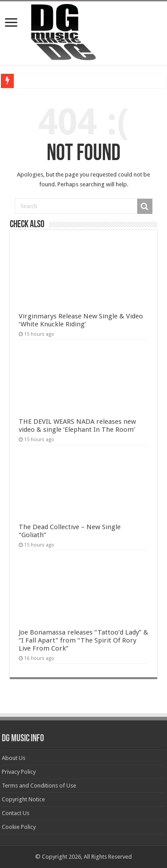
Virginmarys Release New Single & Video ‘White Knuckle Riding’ (81, 320)
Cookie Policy (19, 827)
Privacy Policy (19, 772)
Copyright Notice (23, 799)
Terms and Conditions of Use (39, 786)
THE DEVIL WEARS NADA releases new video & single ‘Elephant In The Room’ (77, 426)
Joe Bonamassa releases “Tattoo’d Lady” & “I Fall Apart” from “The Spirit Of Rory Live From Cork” (83, 640)
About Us (14, 758)
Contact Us (16, 813)
